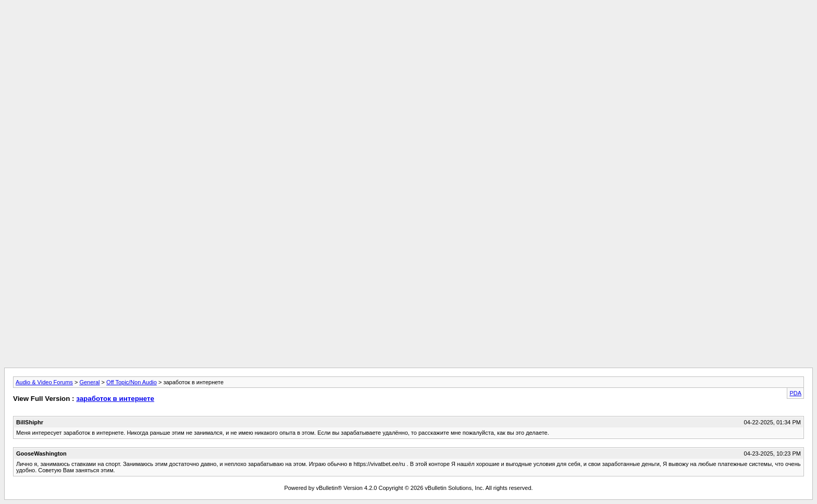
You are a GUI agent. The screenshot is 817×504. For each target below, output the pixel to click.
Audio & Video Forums (44, 382)
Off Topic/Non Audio (132, 382)
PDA (795, 393)
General (89, 382)
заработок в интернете (115, 399)
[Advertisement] (408, 28)
